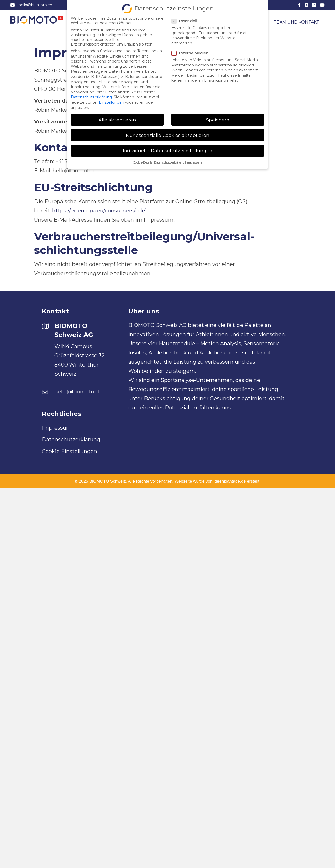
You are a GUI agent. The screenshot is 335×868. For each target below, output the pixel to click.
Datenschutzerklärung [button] (169, 160)
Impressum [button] (194, 160)
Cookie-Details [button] (143, 160)
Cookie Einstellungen (69, 451)
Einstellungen (111, 100)
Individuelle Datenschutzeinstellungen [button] (168, 148)
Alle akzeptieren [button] (117, 117)
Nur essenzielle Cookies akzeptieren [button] (168, 133)
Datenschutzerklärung (71, 439)
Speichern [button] (218, 117)
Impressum (57, 428)
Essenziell (186, 19)
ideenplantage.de (230, 481)
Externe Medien (192, 51)
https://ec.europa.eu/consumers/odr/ (99, 211)
